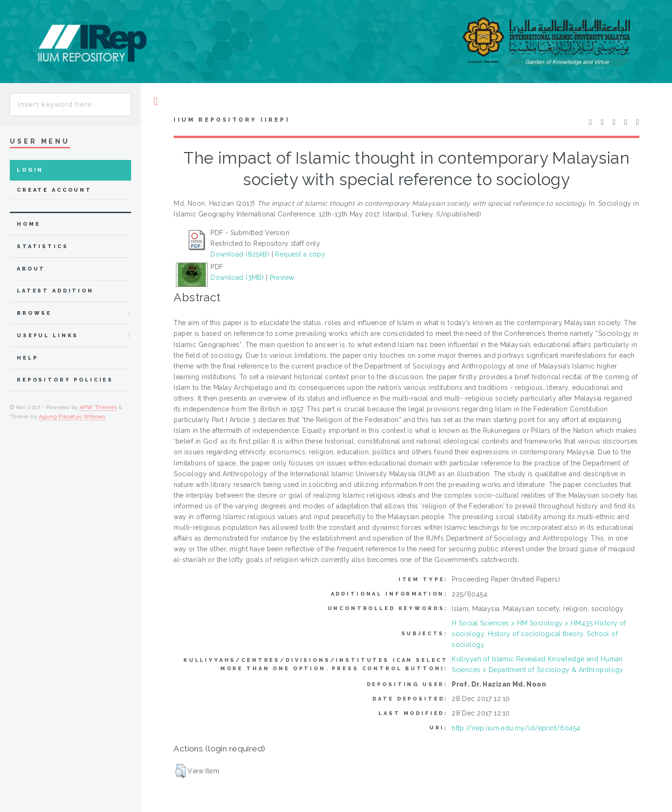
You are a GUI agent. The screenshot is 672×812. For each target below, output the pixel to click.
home (28, 224)
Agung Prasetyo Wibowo (72, 416)
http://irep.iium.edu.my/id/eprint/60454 (516, 728)
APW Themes (98, 407)
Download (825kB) (240, 254)
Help (27, 358)
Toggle (156, 101)
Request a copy (300, 254)
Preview (282, 278)
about (31, 269)
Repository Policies (65, 380)
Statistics (43, 246)
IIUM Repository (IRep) (231, 120)
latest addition (55, 291)
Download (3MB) (237, 278)
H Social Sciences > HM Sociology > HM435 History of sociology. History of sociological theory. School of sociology (539, 634)
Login (30, 170)
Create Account (54, 190)
